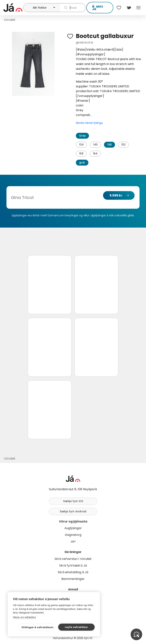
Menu (138, 8)
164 (95, 154)
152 (123, 145)
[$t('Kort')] (129, 8)
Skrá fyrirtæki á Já (73, 566)
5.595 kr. (116, 195)
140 (95, 145)
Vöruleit (10, 20)
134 (81, 145)
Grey (82, 136)
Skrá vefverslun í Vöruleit (73, 559)
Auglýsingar (73, 528)
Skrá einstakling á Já (73, 572)
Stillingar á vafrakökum (38, 627)
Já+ (73, 541)
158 (81, 154)
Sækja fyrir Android (73, 511)
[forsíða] (13, 8)
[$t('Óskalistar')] (119, 8)
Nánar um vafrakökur (24, 617)
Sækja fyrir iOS (73, 501)
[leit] (72, 8)
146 (109, 145)
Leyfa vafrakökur (76, 627)
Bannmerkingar (73, 579)
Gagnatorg (73, 535)
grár (82, 163)
